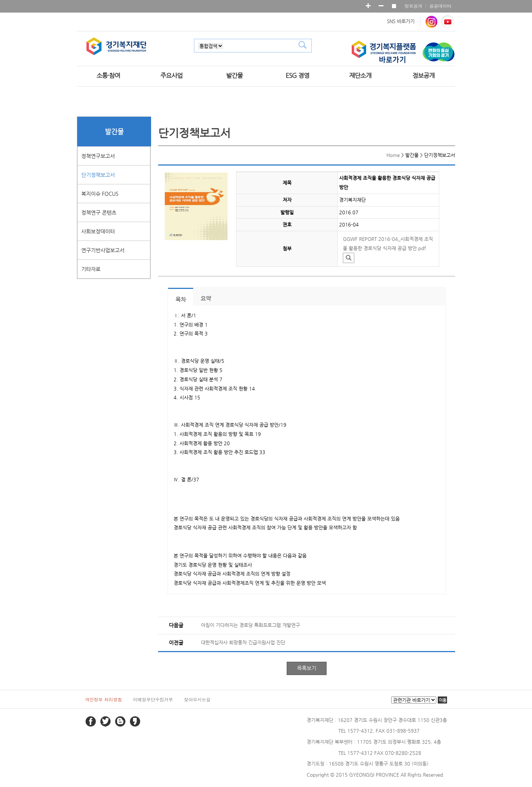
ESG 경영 (297, 75)
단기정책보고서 (98, 175)
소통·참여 (108, 75)
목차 (181, 300)
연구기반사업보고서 (103, 250)
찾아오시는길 (197, 699)
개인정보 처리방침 (103, 699)
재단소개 (360, 75)
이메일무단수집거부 (153, 699)
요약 (206, 299)
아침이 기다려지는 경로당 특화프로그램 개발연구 (250, 625)
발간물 (234, 75)
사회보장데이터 (98, 231)
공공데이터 (440, 6)
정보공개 (413, 6)
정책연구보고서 (98, 156)
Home (393, 155)
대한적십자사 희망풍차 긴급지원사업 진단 (243, 642)
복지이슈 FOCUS (100, 194)
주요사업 (171, 75)
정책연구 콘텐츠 (99, 212)
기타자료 (91, 269)
